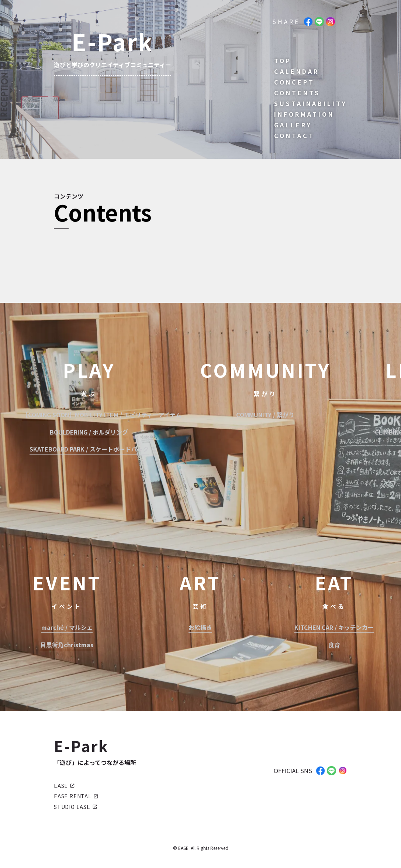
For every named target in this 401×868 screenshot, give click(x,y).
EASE (64, 786)
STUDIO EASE (76, 807)
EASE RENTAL (76, 796)
